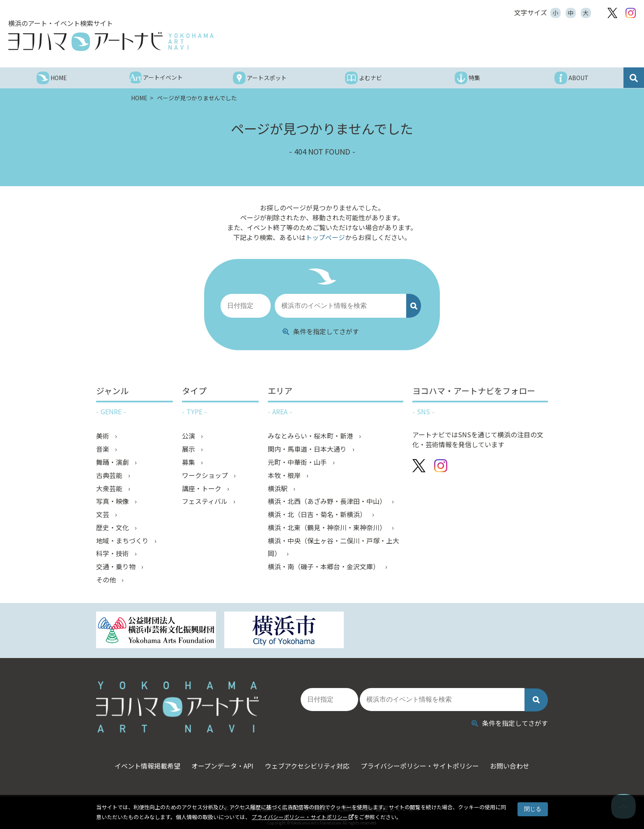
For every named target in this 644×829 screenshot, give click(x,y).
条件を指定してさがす (321, 331)
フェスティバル (206, 501)
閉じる (533, 809)
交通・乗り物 (117, 567)
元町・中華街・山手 (298, 462)
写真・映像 (113, 501)
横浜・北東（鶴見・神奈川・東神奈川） (328, 528)
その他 (107, 580)
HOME (140, 98)
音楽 (103, 449)
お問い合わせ (513, 762)
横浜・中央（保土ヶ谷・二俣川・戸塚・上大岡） (333, 547)
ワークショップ (206, 475)
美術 (103, 436)
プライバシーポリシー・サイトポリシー (300, 817)
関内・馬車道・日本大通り (308, 449)
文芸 (103, 515)
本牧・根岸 (285, 475)
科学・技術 (113, 554)
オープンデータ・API (221, 762)
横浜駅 (278, 488)
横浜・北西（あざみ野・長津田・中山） (328, 501)
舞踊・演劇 (113, 462)
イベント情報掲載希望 (145, 762)
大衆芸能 (110, 488)
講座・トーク (202, 488)
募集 (189, 462)
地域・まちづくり (123, 541)
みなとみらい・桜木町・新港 (311, 436)
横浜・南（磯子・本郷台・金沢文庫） (324, 567)
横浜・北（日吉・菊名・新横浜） (318, 515)
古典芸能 (110, 475)
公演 (189, 436)
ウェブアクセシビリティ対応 (307, 762)
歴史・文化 (113, 528)
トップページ (325, 237)
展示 (189, 449)
